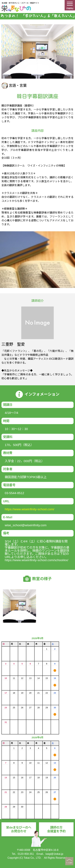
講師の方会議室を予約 (56, 829)
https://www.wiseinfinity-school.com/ (29, 509)
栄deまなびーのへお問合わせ (19, 829)
